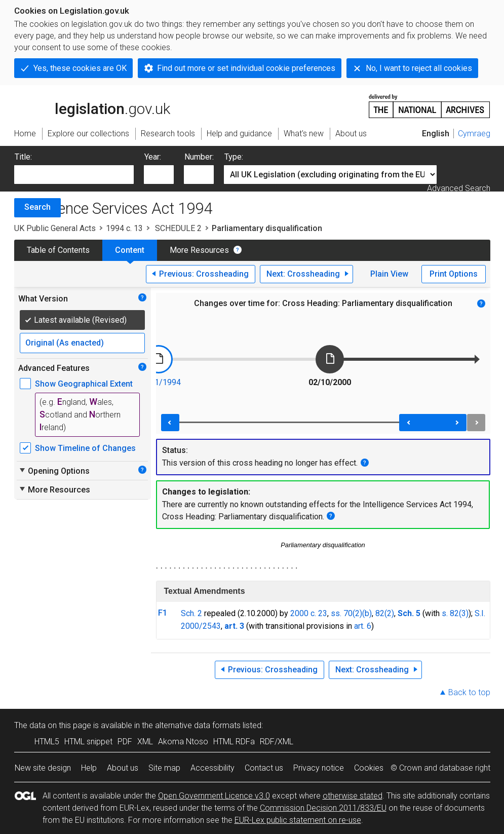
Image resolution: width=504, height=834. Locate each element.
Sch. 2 (191, 613)
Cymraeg (474, 134)
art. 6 (363, 626)
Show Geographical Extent (84, 384)
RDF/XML (277, 742)
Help (89, 768)
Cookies (369, 768)
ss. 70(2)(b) (351, 613)
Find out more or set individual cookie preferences (246, 68)
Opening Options (54, 471)
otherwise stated (353, 796)
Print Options (454, 274)
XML (145, 742)
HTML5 (47, 742)
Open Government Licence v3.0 (214, 796)
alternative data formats (198, 725)
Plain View (389, 274)
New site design (43, 768)
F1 (163, 613)
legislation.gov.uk (92, 105)
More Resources (199, 250)
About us (123, 768)
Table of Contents (58, 250)
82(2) (385, 613)
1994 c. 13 (124, 228)
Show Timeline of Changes (85, 448)
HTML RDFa (234, 742)
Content (130, 250)
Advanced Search (459, 188)
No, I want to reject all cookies (419, 68)
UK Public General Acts (55, 228)
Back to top (469, 692)
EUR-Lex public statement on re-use (298, 820)
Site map (164, 768)
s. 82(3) (455, 613)
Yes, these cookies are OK (80, 68)
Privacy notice (319, 768)
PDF (125, 742)
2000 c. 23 (309, 613)
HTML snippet (88, 742)
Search (37, 207)
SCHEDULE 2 (177, 228)
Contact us (264, 768)
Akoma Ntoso (183, 742)
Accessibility (212, 768)
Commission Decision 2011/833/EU (323, 808)
